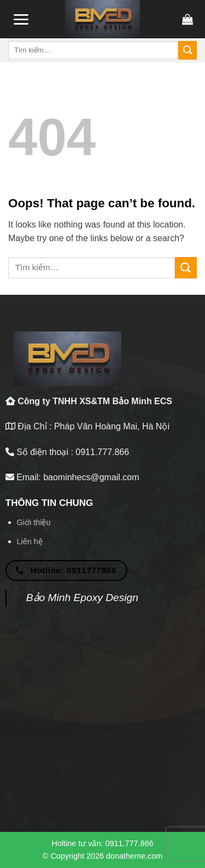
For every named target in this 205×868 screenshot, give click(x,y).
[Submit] (188, 50)
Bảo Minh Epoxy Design (82, 598)
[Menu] (21, 19)
